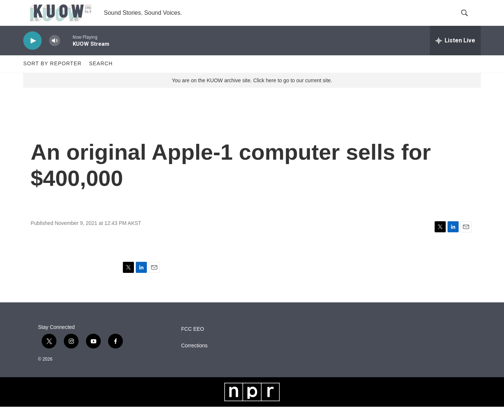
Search (101, 77)
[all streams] (455, 53)
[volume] (55, 54)
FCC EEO (193, 342)
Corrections (194, 359)
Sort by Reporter (52, 77)
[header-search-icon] (469, 20)
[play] (32, 54)
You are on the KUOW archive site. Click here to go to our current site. (252, 93)
